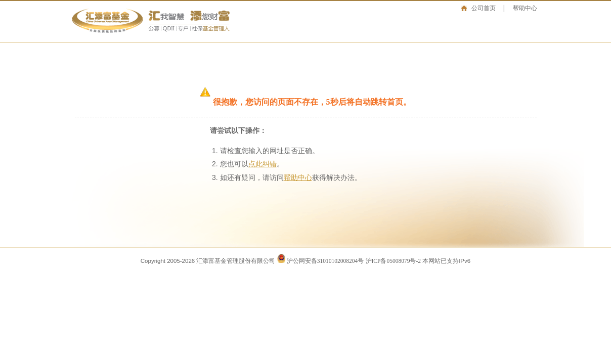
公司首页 (484, 8)
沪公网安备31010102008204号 (325, 261)
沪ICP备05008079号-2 (393, 261)
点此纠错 (263, 164)
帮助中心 (525, 8)
